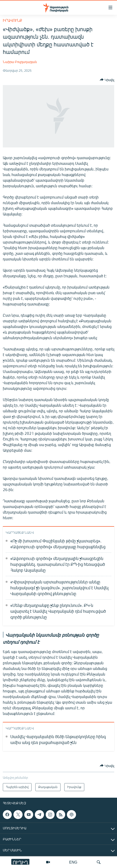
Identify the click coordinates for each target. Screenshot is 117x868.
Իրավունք (12, 20)
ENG (73, 862)
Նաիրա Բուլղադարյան (20, 62)
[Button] (107, 80)
